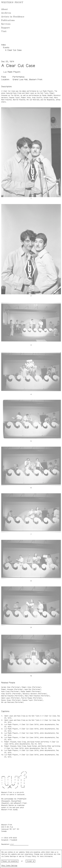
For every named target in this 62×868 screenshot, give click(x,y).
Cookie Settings (11, 866)
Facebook (14, 840)
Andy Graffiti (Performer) (11, 694)
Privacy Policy (31, 856)
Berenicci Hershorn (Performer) (35, 694)
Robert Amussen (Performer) (12, 689)
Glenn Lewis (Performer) (11, 698)
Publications (8, 20)
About (5, 9)
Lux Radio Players (12, 72)
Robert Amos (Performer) (31, 687)
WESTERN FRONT (12, 2)
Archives (6, 13)
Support (6, 28)
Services (6, 24)
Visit (4, 31)
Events (6, 48)
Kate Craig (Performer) (10, 692)
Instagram (5, 840)
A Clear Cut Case (13, 50)
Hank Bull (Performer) (33, 689)
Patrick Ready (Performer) (32, 698)
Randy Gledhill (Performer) (31, 692)
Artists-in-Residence (13, 17)
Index (4, 45)
